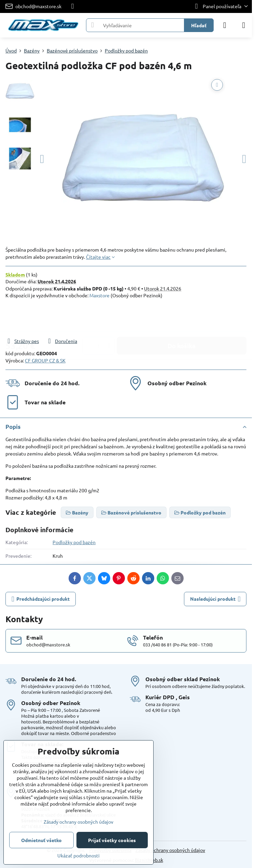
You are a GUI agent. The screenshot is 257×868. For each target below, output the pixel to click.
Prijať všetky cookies (112, 840)
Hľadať (199, 25)
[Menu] (244, 25)
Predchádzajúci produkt (41, 599)
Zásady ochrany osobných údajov (170, 850)
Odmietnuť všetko (41, 840)
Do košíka (182, 318)
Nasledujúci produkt (215, 599)
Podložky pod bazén (74, 542)
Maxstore (99, 295)
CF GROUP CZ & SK (45, 360)
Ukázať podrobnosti (78, 855)
